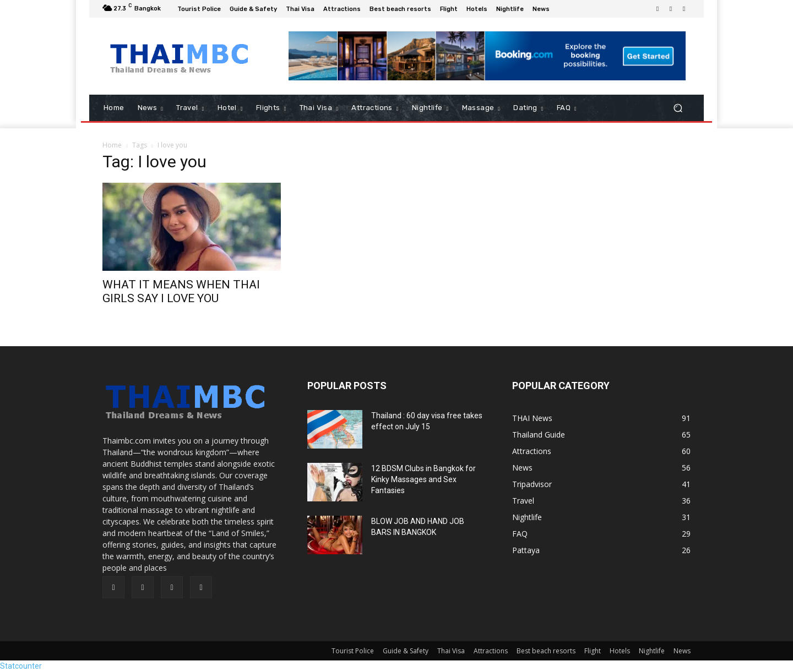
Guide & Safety (406, 651)
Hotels (620, 651)
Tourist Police (353, 651)
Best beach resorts (546, 651)
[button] (678, 108)
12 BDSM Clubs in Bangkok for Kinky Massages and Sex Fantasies (423, 479)
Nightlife (652, 651)
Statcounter (21, 666)
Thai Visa (451, 651)
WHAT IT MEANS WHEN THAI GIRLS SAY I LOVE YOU (181, 291)
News (682, 651)
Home (112, 145)
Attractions (491, 651)
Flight (593, 651)
